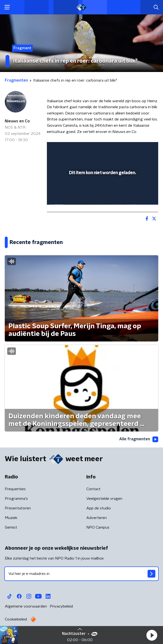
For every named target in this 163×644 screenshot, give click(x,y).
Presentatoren (18, 508)
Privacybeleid (61, 606)
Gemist (11, 527)
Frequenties (15, 489)
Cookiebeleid (16, 619)
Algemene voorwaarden (26, 606)
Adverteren (97, 518)
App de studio (99, 508)
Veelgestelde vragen (104, 499)
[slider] (102, 196)
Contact (93, 489)
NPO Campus (98, 527)
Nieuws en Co (17, 121)
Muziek (11, 518)
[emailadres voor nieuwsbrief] (81, 574)
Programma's (16, 499)
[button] (152, 635)
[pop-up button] (132, 149)
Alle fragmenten (139, 439)
